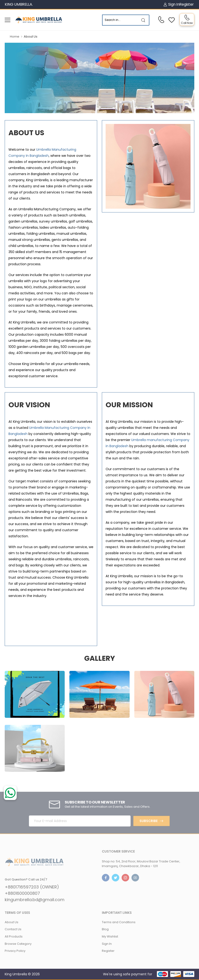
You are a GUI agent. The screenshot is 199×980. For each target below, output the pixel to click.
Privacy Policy (15, 951)
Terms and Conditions (119, 922)
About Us (12, 922)
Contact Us (13, 929)
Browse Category (18, 944)
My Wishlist (110, 936)
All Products (14, 936)
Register (187, 4)
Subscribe (149, 821)
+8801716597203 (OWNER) (32, 887)
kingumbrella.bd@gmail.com (35, 900)
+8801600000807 (22, 893)
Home (15, 37)
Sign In (171, 4)
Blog (105, 929)
